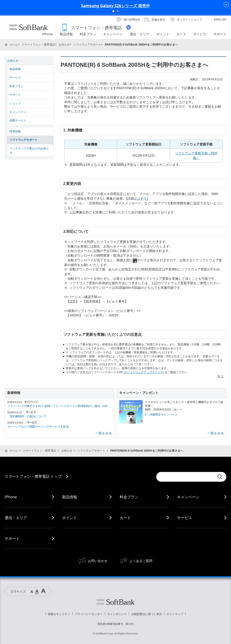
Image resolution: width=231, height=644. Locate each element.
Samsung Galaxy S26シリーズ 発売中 (115, 6)
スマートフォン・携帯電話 (38, 44)
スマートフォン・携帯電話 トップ (33, 476)
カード (125, 518)
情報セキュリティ (59, 614)
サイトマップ (175, 614)
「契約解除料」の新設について (27, 416)
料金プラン (17, 86)
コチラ (142, 198)
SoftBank (28, 27)
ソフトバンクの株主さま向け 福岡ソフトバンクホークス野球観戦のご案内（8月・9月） (62, 406)
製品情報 (15, 69)
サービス (15, 78)
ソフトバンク (115, 602)
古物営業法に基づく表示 (147, 614)
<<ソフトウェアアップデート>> (144, 372)
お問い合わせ (98, 561)
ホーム (14, 44)
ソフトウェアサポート (87, 44)
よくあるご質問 (141, 561)
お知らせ (64, 44)
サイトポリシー (117, 614)
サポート (15, 95)
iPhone (11, 497)
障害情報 (15, 131)
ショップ (15, 103)
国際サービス (18, 120)
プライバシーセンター (89, 614)
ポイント (70, 518)
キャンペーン (18, 112)
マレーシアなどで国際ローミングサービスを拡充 (38, 427)
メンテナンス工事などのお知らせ (29, 150)
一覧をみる (104, 433)
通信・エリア (16, 518)
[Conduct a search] (185, 477)
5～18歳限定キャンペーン (161, 414)
